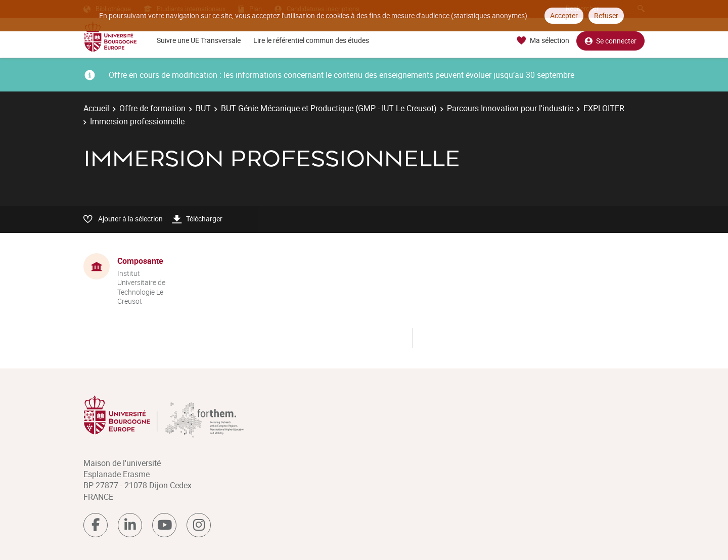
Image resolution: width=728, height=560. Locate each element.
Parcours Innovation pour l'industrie (510, 108)
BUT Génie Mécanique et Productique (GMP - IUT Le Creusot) (329, 108)
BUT (203, 108)
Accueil (96, 108)
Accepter (564, 15)
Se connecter (610, 41)
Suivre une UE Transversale (199, 40)
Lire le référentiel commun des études (311, 40)
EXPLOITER (604, 108)
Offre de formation (152, 108)
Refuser (606, 15)
